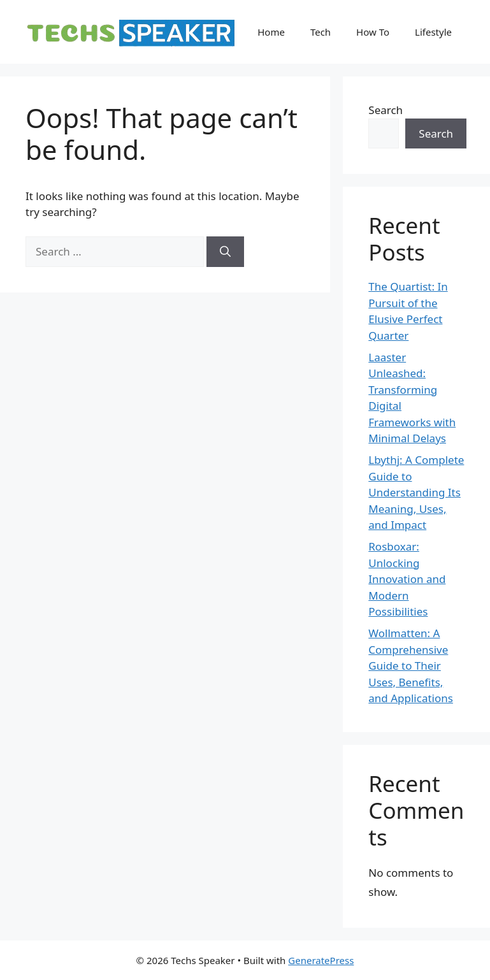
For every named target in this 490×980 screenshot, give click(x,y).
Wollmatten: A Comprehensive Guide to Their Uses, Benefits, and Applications (411, 666)
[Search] (225, 252)
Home (271, 32)
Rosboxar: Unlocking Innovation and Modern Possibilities (407, 579)
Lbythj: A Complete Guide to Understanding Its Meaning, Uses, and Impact (416, 492)
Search (386, 110)
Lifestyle (433, 32)
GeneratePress (321, 960)
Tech (321, 32)
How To (373, 32)
